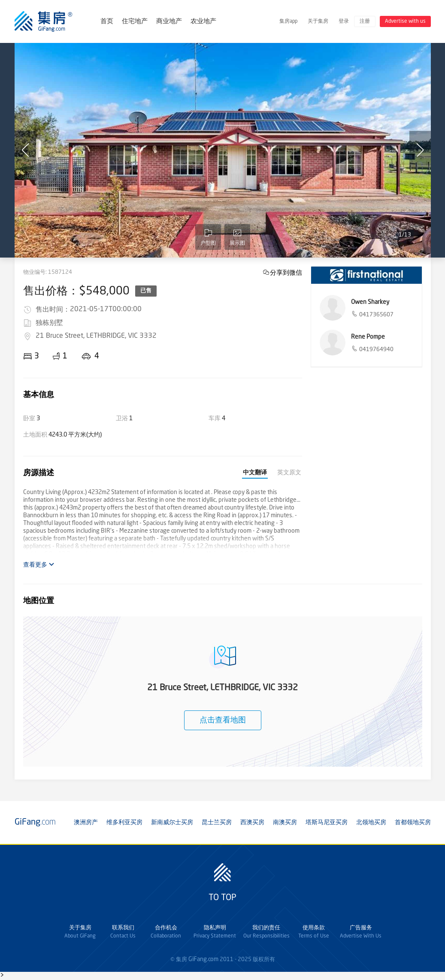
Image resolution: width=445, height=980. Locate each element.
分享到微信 (286, 272)
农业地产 (203, 22)
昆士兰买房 (217, 822)
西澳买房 (252, 822)
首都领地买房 (413, 822)
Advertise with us (405, 21)
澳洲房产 (86, 822)
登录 (344, 21)
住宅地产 (135, 22)
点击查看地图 (223, 720)
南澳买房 (285, 822)
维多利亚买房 (124, 822)
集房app (288, 21)
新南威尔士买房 (172, 822)
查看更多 (39, 565)
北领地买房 (371, 822)
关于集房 (318, 21)
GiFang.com (203, 959)
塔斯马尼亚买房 (327, 822)
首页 (107, 22)
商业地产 (169, 22)
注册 (365, 21)
